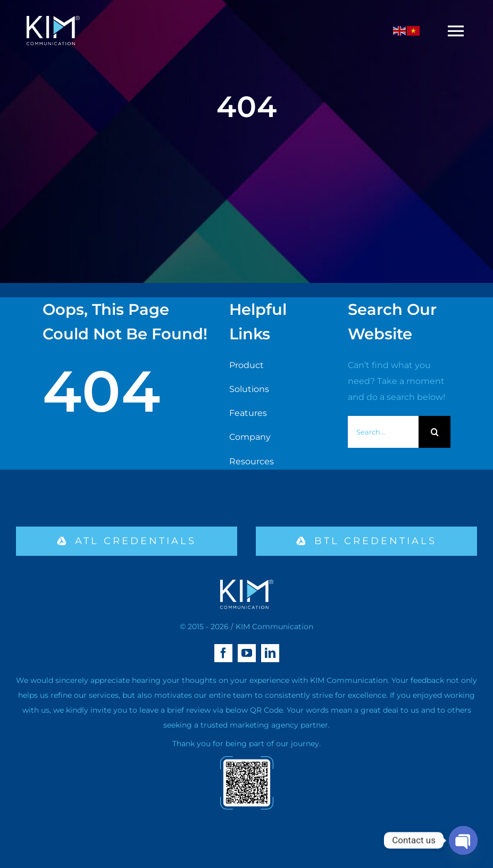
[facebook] (223, 653)
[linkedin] (270, 653)
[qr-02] (247, 760)
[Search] (434, 432)
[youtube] (247, 653)
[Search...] (383, 432)
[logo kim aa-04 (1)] (53, 20)
